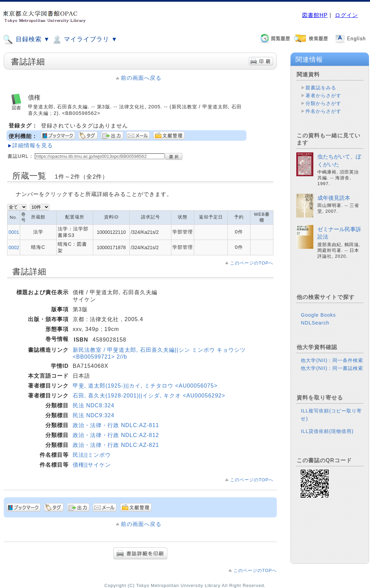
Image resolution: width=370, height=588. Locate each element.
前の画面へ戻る (141, 78)
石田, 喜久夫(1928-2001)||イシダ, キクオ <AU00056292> (149, 396)
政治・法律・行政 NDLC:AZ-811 (116, 425)
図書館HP (315, 15)
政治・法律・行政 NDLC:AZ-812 (116, 435)
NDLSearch (315, 323)
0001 (14, 232)
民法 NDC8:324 (94, 405)
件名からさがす (323, 111)
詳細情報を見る (33, 145)
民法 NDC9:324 (94, 415)
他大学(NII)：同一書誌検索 (332, 368)
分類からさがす (323, 103)
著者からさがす (323, 95)
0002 (14, 247)
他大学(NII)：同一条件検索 (332, 360)
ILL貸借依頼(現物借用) (327, 431)
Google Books (318, 315)
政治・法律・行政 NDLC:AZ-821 (116, 445)
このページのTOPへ (252, 263)
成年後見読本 (334, 198)
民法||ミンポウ (92, 455)
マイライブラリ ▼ (84, 40)
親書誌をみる (321, 88)
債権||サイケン (92, 465)
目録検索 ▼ (26, 40)
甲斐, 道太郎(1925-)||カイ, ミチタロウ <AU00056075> (145, 386)
